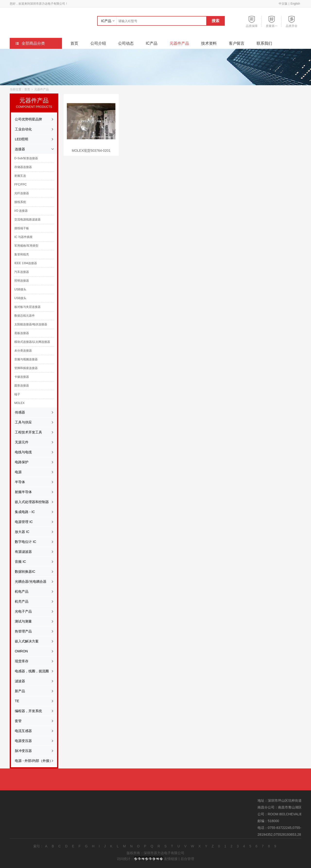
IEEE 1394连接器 (23, 263)
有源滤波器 (21, 552)
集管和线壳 (19, 254)
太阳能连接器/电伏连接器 (28, 324)
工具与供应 (21, 422)
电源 (16, 472)
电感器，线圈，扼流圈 (29, 671)
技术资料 (209, 43)
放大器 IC (20, 532)
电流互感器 (21, 731)
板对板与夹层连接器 (25, 307)
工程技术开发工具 (26, 432)
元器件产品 (179, 43)
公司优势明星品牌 (26, 119)
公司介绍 (98, 43)
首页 (74, 43)
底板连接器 (19, 333)
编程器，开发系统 (26, 711)
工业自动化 (21, 129)
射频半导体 (21, 492)
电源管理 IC (21, 522)
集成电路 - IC (22, 512)
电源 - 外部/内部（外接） (31, 761)
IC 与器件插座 (21, 237)
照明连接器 (19, 281)
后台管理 (187, 859)
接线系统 (18, 202)
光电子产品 (21, 611)
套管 (16, 721)
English (295, 4)
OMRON (19, 651)
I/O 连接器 (19, 211)
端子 (15, 394)
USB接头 (18, 289)
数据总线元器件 (22, 316)
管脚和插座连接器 (24, 368)
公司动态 (126, 43)
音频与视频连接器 (24, 359)
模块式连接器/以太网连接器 (30, 342)
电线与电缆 (21, 452)
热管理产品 (21, 631)
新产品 (17, 691)
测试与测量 (21, 621)
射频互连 (18, 176)
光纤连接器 (19, 193)
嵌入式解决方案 (24, 641)
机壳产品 (19, 601)
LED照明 (19, 139)
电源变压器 (21, 741)
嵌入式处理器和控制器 (29, 502)
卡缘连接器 (19, 377)
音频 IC (18, 562)
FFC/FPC (18, 185)
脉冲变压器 (21, 751)
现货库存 (19, 661)
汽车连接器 (19, 272)
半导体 (17, 482)
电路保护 (19, 462)
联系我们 (264, 43)
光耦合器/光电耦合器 (28, 581)
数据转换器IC (23, 572)
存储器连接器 (21, 167)
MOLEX (17, 403)
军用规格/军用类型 (24, 246)
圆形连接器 (19, 386)
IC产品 (106, 21)
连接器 (17, 149)
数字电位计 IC (23, 542)
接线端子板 (19, 228)
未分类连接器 (21, 351)
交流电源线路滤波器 (25, 219)
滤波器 (17, 681)
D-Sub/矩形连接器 (24, 158)
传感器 (17, 412)
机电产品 (19, 591)
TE (15, 701)
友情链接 (171, 859)
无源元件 (19, 442)
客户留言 (237, 43)
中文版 (283, 4)
